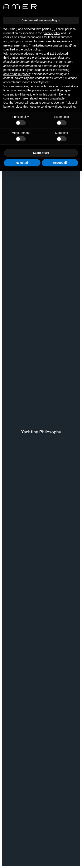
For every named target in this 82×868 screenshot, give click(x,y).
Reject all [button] (22, 163)
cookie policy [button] (32, 49)
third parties (11, 58)
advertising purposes (17, 74)
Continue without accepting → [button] (41, 20)
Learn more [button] (41, 153)
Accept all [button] (60, 163)
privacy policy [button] (52, 33)
